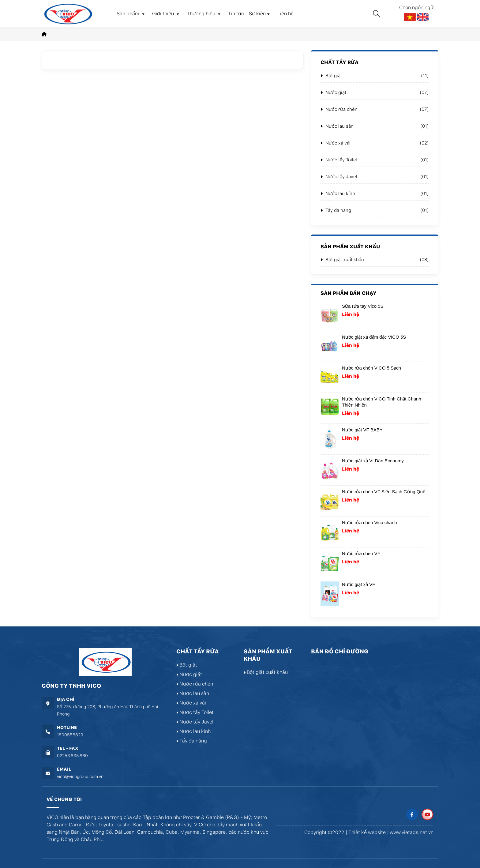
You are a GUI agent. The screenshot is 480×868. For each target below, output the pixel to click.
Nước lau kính (338, 194)
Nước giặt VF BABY (362, 430)
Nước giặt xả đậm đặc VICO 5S (374, 337)
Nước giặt (333, 92)
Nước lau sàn (337, 126)
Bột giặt (331, 76)
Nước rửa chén (339, 109)
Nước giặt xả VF (358, 584)
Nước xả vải (336, 143)
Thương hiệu (204, 14)
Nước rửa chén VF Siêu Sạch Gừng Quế (384, 492)
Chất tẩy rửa (339, 62)
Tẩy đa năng (336, 210)
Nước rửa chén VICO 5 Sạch (371, 368)
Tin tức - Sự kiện (249, 14)
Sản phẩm (131, 14)
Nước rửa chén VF (361, 553)
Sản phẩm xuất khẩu (350, 247)
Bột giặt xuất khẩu (342, 260)
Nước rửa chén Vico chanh (369, 522)
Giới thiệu (166, 14)
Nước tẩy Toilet (339, 160)
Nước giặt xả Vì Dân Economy (373, 461)
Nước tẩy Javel (339, 177)
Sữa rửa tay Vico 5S (363, 306)
